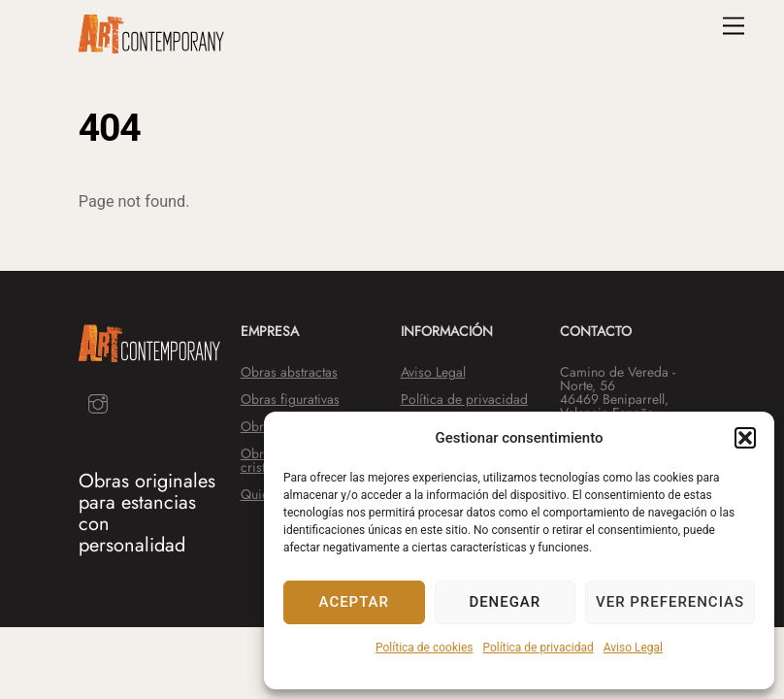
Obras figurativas (290, 399)
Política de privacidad (539, 648)
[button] (745, 438)
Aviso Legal (633, 648)
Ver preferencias (670, 602)
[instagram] (98, 401)
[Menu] (734, 27)
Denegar (505, 602)
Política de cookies (425, 648)
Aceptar (354, 602)
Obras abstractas (289, 372)
